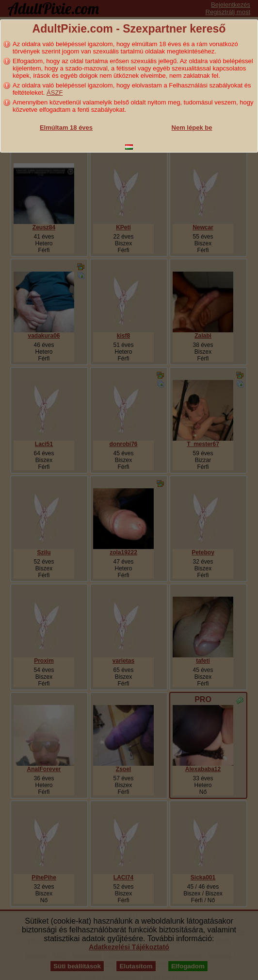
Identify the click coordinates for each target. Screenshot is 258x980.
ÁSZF (55, 93)
